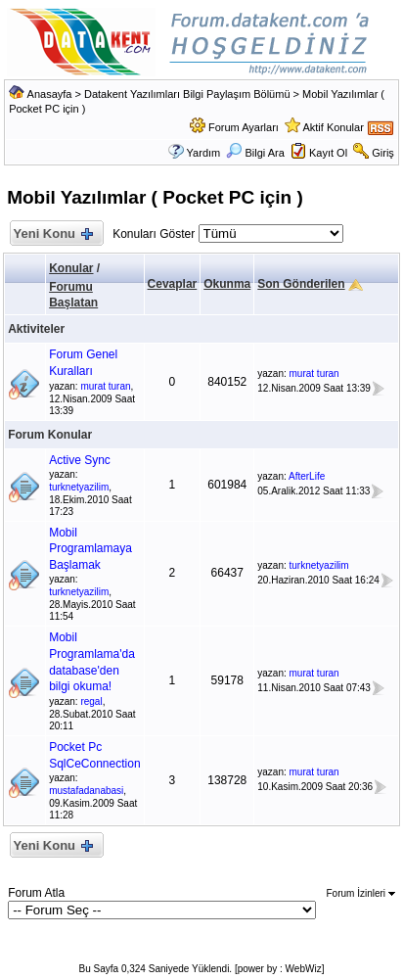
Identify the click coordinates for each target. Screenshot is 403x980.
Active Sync (80, 460)
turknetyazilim (79, 487)
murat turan (105, 386)
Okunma (227, 284)
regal (91, 701)
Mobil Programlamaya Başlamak (90, 549)
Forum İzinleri (361, 893)
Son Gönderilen (301, 284)
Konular (71, 268)
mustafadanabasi (86, 791)
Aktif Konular (333, 127)
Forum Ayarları (244, 127)
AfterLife (307, 476)
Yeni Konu (52, 234)
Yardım (204, 153)
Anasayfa (50, 94)
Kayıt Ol (328, 153)
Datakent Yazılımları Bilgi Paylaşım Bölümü (187, 94)
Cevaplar (173, 284)
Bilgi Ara (255, 153)
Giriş (383, 153)
